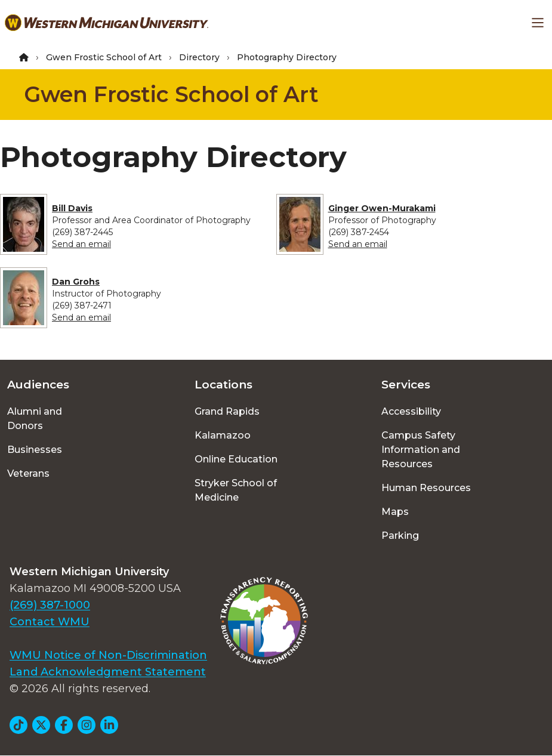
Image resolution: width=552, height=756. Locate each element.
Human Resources (426, 488)
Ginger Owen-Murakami (382, 208)
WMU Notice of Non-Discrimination (108, 655)
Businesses (35, 450)
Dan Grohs (76, 282)
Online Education (236, 459)
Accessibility (411, 411)
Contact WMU (50, 622)
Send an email (81, 244)
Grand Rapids (227, 411)
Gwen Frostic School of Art (104, 57)
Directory (199, 57)
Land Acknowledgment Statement (108, 672)
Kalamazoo (223, 435)
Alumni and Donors (35, 419)
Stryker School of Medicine (236, 490)
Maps (395, 512)
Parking (400, 536)
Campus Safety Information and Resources (421, 450)
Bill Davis (72, 208)
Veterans (28, 473)
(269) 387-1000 (50, 605)
